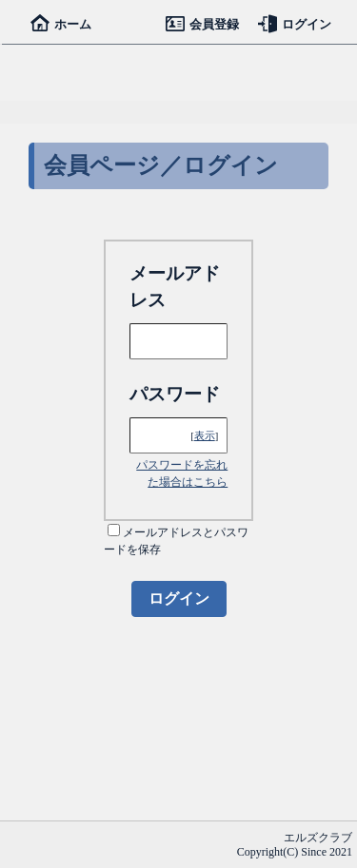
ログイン (295, 24)
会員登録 (202, 24)
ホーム (61, 24)
